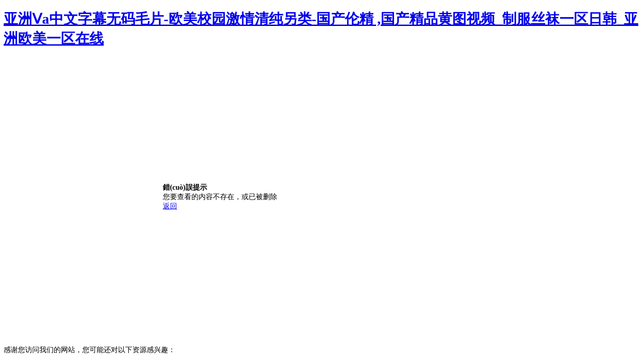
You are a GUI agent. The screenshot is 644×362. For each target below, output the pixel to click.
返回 (170, 206)
